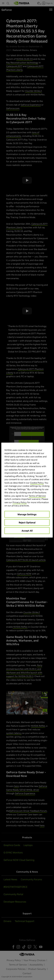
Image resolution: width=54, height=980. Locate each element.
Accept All (27, 530)
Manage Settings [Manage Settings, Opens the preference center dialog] (27, 514)
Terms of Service (37, 496)
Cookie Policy (37, 483)
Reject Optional (27, 522)
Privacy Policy (20, 502)
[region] (27, 490)
